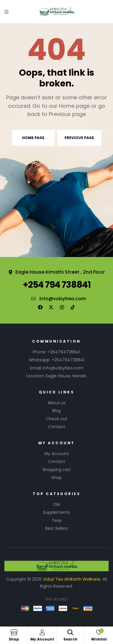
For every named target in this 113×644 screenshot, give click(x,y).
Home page (33, 138)
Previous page (79, 138)
